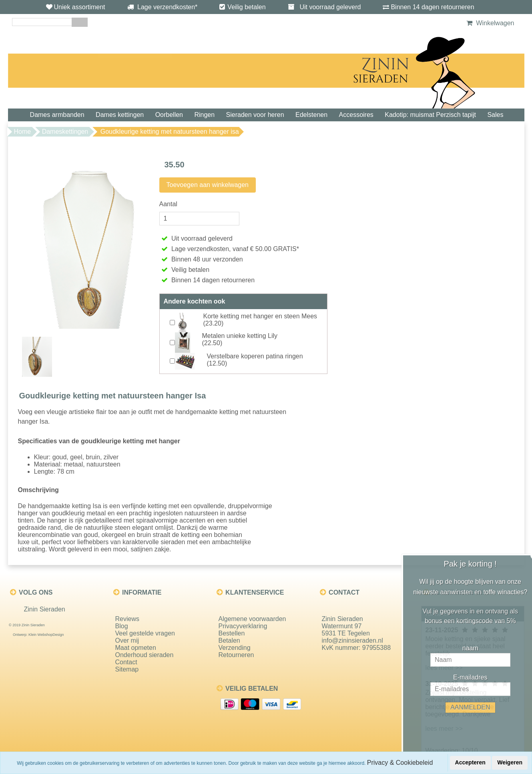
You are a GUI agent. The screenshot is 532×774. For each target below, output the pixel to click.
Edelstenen (311, 115)
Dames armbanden (57, 115)
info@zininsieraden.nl (352, 640)
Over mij (127, 640)
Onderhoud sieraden (145, 655)
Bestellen (232, 633)
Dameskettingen (65, 132)
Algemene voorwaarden (252, 619)
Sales (495, 115)
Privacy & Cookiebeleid (400, 763)
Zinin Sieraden (45, 609)
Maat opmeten (136, 648)
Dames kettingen (120, 115)
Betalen (229, 640)
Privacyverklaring (243, 626)
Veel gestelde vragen (145, 633)
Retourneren (236, 655)
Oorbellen (169, 115)
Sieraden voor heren (255, 115)
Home (23, 132)
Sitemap (127, 669)
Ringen (204, 115)
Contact (126, 662)
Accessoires (356, 115)
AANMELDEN (478, 707)
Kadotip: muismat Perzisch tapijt (430, 115)
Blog (122, 626)
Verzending (235, 648)
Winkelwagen (489, 23)
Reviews (127, 619)
